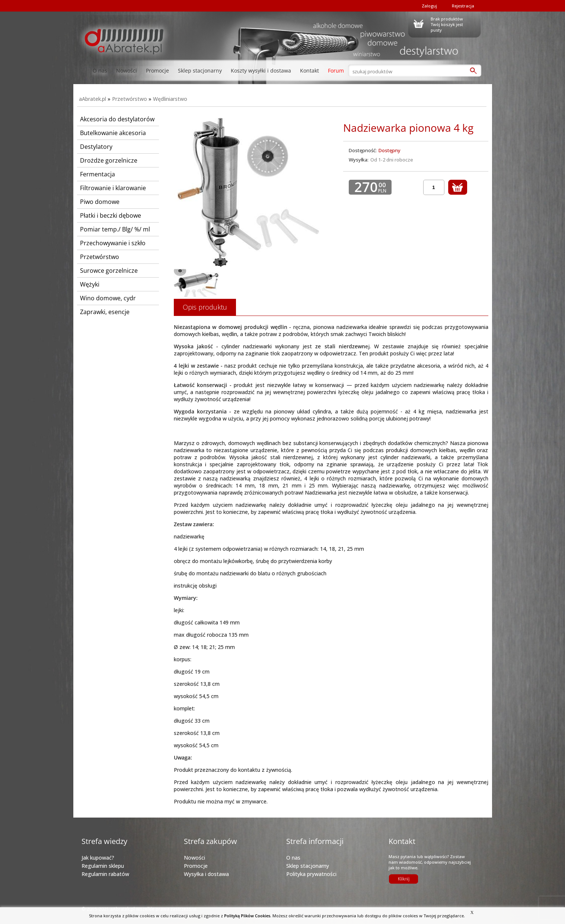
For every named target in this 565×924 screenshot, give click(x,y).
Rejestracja (463, 6)
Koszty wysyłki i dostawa (261, 71)
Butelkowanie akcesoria (113, 133)
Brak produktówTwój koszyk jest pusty (447, 23)
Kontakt (309, 71)
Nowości (127, 71)
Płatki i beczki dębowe (111, 215)
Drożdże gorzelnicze (109, 160)
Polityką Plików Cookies (247, 916)
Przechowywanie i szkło (113, 243)
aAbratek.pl (92, 99)
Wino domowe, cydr (108, 298)
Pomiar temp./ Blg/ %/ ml (115, 229)
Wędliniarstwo (170, 99)
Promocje (157, 71)
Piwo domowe (100, 202)
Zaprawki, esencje (105, 312)
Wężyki (90, 284)
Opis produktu (205, 307)
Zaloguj (429, 6)
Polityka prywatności (311, 874)
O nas (100, 71)
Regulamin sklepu (103, 866)
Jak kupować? (98, 858)
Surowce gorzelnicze (109, 271)
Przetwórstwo (130, 99)
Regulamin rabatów (105, 874)
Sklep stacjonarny (200, 71)
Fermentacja (98, 174)
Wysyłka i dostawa (206, 874)
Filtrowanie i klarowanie (113, 188)
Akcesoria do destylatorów (117, 119)
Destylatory (96, 147)
